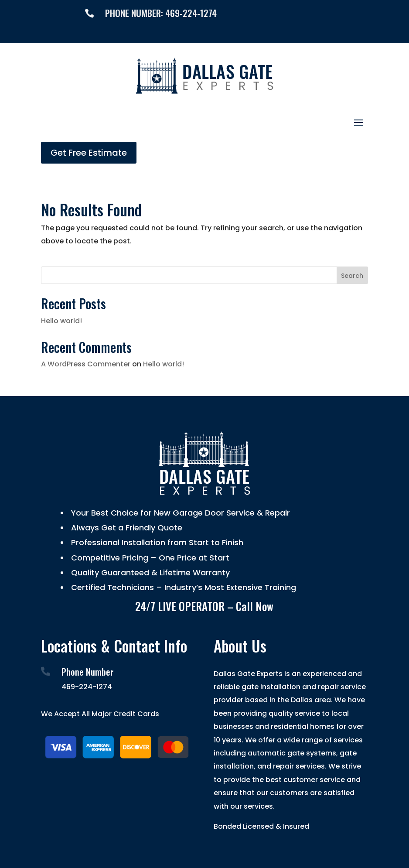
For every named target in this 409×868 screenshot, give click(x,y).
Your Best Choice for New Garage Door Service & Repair (179, 513)
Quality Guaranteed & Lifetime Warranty (149, 572)
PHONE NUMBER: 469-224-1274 (161, 13)
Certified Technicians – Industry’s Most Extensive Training (182, 587)
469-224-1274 (87, 687)
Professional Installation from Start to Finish (156, 542)
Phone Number (87, 672)
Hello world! (61, 321)
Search (352, 276)
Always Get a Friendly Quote (126, 528)
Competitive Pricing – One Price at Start (149, 558)
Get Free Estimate (89, 153)
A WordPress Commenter (86, 364)
